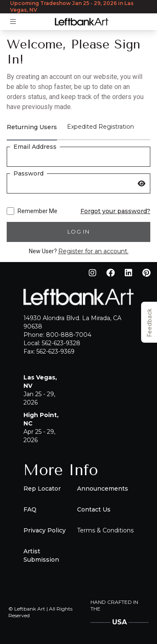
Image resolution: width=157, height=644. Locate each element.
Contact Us (94, 509)
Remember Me (32, 211)
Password (28, 173)
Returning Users (32, 127)
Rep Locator (42, 489)
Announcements (103, 489)
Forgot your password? (115, 211)
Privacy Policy (45, 530)
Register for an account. (93, 251)
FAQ (30, 509)
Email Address (35, 147)
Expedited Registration (100, 127)
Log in (78, 232)
